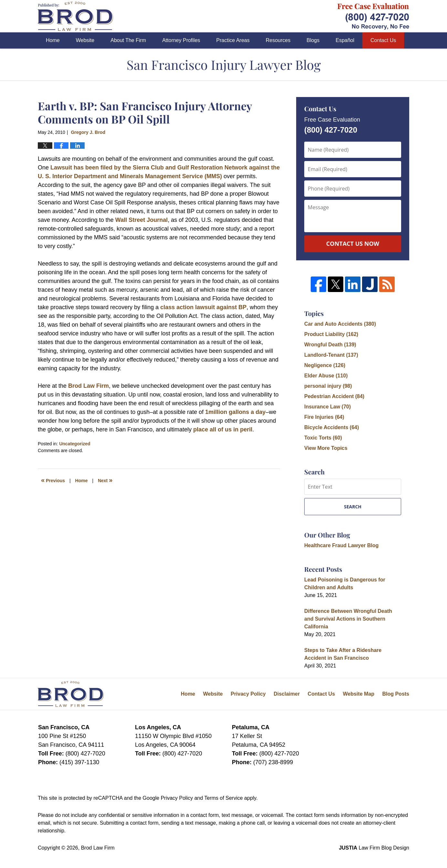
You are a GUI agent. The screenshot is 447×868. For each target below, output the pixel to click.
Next (105, 480)
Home (53, 40)
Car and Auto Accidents (340, 324)
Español (345, 40)
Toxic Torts (323, 438)
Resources (278, 40)
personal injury (328, 386)
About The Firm (128, 40)
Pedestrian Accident (334, 396)
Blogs (313, 40)
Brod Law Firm (88, 386)
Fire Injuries (324, 417)
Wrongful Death (330, 345)
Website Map (359, 694)
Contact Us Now (353, 244)
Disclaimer (287, 694)
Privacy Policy (248, 694)
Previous (53, 480)
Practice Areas (233, 40)
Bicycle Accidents (332, 427)
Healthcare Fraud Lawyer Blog (341, 545)
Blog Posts (396, 694)
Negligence (325, 365)
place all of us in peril (223, 429)
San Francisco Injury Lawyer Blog (75, 16)
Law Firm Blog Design (374, 848)
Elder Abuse (326, 376)
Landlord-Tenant (331, 355)
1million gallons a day (235, 412)
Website (85, 40)
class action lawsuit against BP (203, 307)
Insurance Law (327, 407)
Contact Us (383, 40)
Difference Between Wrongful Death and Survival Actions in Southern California (348, 619)
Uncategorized (75, 444)
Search (353, 507)
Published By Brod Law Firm (373, 16)
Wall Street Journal (141, 220)
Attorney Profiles (181, 40)
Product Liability (331, 334)
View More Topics (326, 448)
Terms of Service (224, 798)
